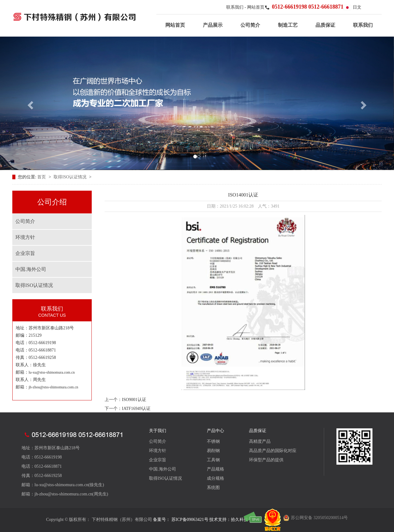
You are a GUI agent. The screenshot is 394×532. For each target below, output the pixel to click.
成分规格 (215, 478)
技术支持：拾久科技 (229, 520)
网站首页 (256, 7)
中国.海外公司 (31, 269)
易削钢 (213, 451)
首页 (42, 177)
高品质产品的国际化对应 (273, 451)
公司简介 (250, 25)
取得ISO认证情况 (70, 177)
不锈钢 (213, 441)
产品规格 (215, 469)
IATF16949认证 (136, 409)
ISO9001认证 (134, 400)
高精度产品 (260, 441)
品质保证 (325, 25)
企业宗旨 (25, 253)
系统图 (213, 488)
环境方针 (25, 237)
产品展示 (213, 25)
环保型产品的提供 (266, 460)
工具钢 (213, 460)
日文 (352, 7)
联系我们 (235, 7)
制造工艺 (288, 25)
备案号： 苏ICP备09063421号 (181, 520)
